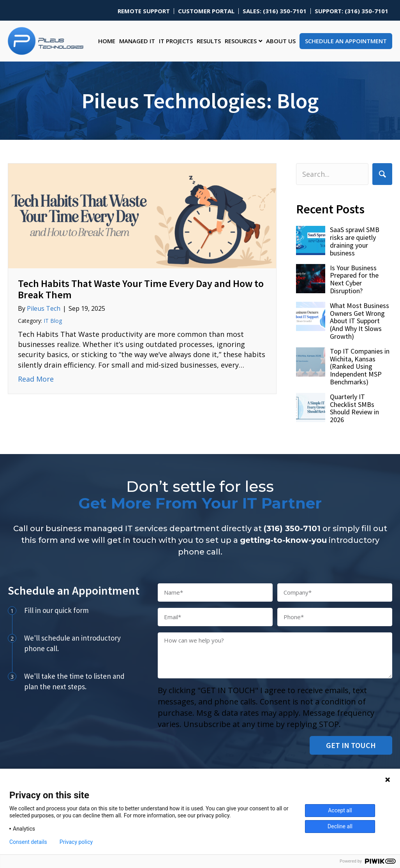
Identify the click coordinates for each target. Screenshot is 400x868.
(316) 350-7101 (292, 528)
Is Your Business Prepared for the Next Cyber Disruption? (354, 279)
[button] (382, 174)
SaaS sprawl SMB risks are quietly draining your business (355, 241)
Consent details (28, 842)
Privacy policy (76, 842)
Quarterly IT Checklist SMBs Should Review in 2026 (354, 408)
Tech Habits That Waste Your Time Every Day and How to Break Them (141, 289)
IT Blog (53, 321)
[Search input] (332, 174)
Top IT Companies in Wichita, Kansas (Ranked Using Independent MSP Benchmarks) (360, 366)
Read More (36, 379)
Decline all (340, 826)
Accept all (340, 810)
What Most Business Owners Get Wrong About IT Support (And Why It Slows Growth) (359, 321)
